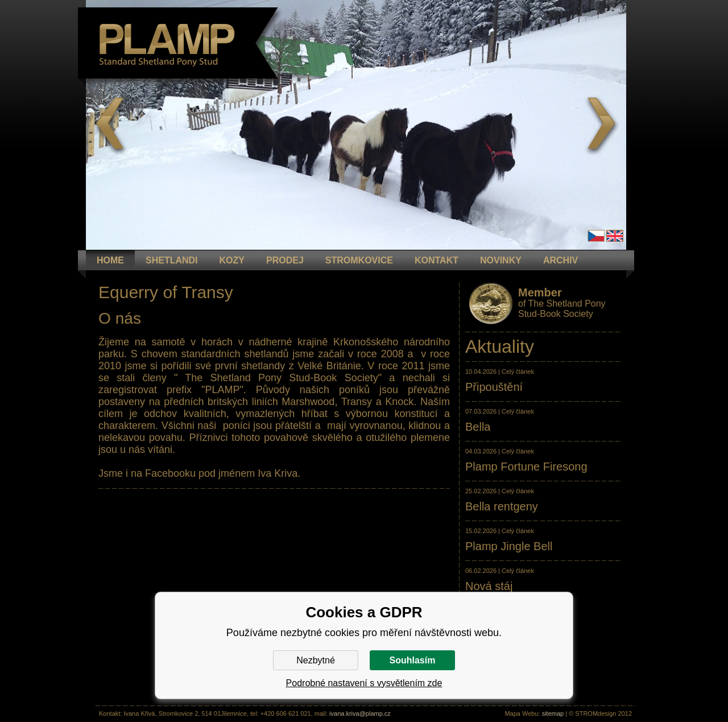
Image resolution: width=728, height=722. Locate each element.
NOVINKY (501, 260)
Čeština (596, 236)
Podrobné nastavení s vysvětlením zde (364, 683)
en (615, 236)
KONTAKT (437, 260)
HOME (110, 260)
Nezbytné (316, 660)
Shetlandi (172, 260)
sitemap (553, 713)
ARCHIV (561, 260)
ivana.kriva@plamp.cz (360, 713)
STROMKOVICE (359, 260)
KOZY (232, 260)
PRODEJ (285, 260)
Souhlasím (413, 660)
